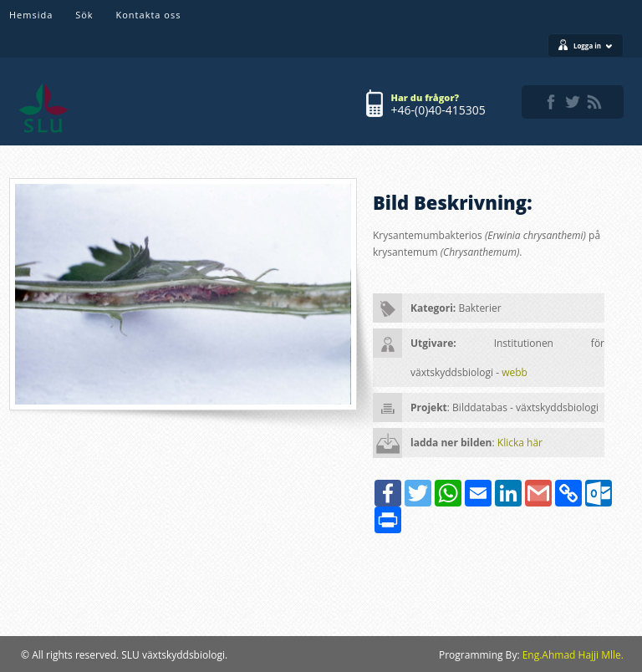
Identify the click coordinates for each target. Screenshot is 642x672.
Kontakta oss (149, 15)
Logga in (593, 46)
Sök (84, 15)
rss (594, 102)
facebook (551, 102)
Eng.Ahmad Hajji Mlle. (573, 655)
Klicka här (520, 443)
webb (515, 372)
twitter (573, 102)
